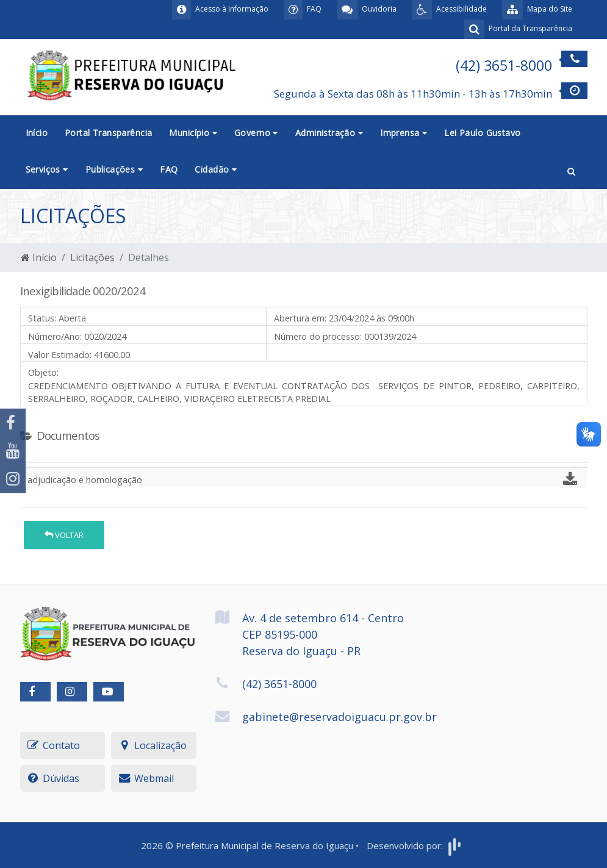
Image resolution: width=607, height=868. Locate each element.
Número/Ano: (55, 336)
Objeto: (43, 372)
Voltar (64, 535)
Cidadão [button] (216, 169)
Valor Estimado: (60, 355)
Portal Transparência (108, 133)
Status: (42, 318)
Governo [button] (256, 133)
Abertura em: (300, 318)
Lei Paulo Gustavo (482, 133)
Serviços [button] (47, 169)
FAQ (169, 169)
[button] (571, 170)
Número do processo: (318, 336)
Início (37, 133)
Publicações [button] (114, 169)
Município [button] (193, 133)
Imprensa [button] (404, 133)
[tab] (31, 457)
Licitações (92, 257)
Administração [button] (329, 133)
